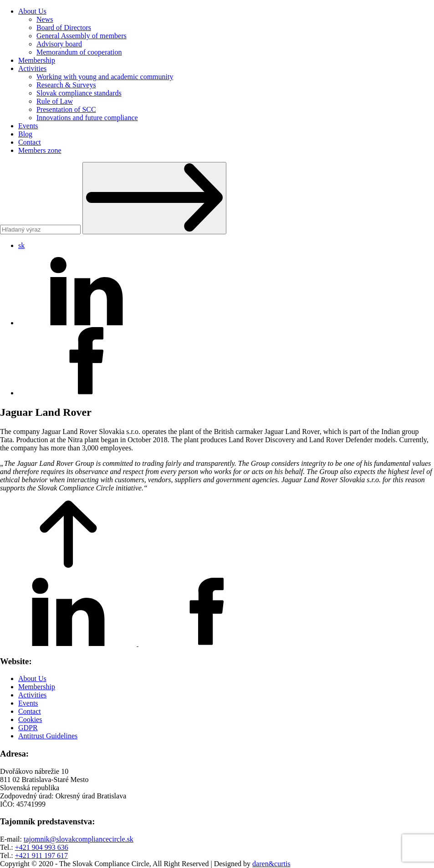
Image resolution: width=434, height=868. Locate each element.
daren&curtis (271, 864)
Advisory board (59, 44)
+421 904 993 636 (42, 847)
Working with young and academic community (105, 77)
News (45, 19)
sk (21, 245)
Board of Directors (64, 28)
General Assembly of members (82, 36)
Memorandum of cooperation (79, 52)
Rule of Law (55, 101)
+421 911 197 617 (41, 855)
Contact (30, 142)
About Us (32, 11)
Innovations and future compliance (87, 118)
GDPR (28, 728)
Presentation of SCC (66, 109)
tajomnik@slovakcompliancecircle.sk (79, 839)
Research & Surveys (66, 85)
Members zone (40, 150)
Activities (32, 68)
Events (28, 126)
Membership (37, 60)
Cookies (30, 719)
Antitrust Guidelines (48, 736)
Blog (25, 134)
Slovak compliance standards (79, 93)
